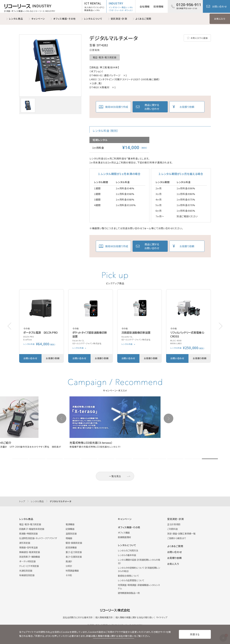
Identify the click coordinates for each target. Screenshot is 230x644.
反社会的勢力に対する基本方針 (78, 617)
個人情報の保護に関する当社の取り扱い (134, 617)
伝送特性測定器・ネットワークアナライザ (38, 538)
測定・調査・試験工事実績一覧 (181, 534)
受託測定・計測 (119, 19)
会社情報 (145, 6)
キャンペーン (38, 19)
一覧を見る (115, 476)
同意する (195, 634)
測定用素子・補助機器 (30, 557)
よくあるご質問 (143, 19)
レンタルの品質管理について (131, 580)
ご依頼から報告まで (177, 538)
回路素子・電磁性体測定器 (32, 529)
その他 (69, 575)
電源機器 (70, 524)
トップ (22, 501)
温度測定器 (71, 534)
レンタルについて (93, 19)
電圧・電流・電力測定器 (105, 57)
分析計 (69, 566)
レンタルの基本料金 (127, 555)
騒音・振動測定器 (74, 543)
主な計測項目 (174, 524)
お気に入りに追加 (199, 38)
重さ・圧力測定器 (74, 552)
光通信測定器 (26, 571)
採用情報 (159, 6)
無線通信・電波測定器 (30, 552)
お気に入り (220, 19)
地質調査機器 (72, 571)
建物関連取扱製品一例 (129, 593)
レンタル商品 (16, 19)
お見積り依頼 (187, 107)
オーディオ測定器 (27, 561)
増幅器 (69, 538)
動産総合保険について (128, 576)
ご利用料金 (172, 529)
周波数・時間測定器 (28, 534)
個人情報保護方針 (104, 617)
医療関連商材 (124, 537)
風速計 (69, 561)
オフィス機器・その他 (64, 19)
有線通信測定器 (27, 575)
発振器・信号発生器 (28, 547)
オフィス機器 (124, 533)
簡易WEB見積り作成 (117, 107)
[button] (221, 326)
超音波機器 (71, 547)
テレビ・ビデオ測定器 (29, 566)
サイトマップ (162, 617)
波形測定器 (25, 543)
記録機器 (70, 529)
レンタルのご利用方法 (128, 550)
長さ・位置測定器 (74, 557)
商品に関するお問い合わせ (152, 107)
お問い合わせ (219, 6)
